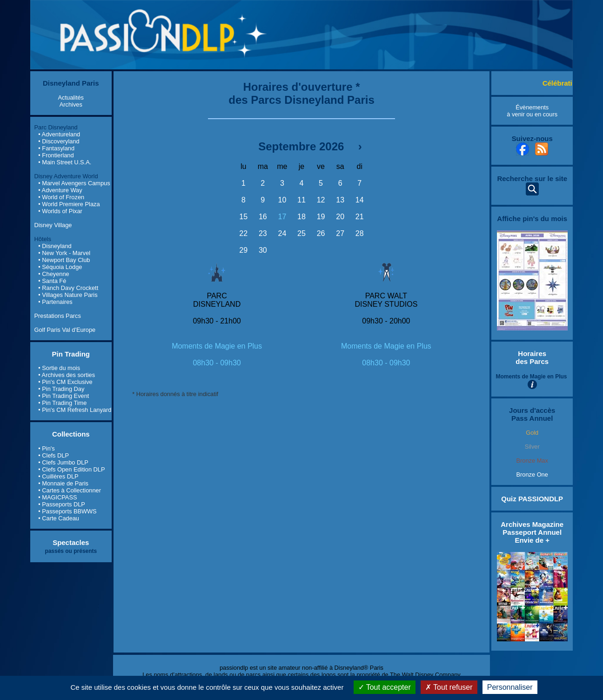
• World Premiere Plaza (69, 204)
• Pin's (46, 448)
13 (340, 200)
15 (243, 217)
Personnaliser (510, 687)
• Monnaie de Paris (63, 483)
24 (282, 233)
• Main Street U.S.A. (65, 162)
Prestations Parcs (58, 316)
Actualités (71, 98)
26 (321, 233)
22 (243, 233)
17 (282, 217)
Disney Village (53, 225)
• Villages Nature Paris (68, 295)
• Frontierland (56, 155)
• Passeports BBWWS (67, 511)
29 (243, 250)
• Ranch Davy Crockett (68, 288)
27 (340, 233)
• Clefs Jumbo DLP (63, 462)
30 (263, 250)
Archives (71, 104)
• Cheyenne (54, 274)
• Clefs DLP (54, 455)
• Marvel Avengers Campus (74, 183)
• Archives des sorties (67, 375)
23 (263, 233)
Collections (71, 434)
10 (282, 200)
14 (360, 200)
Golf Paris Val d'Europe (65, 330)
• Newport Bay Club (64, 260)
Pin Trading (71, 354)
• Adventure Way (60, 190)
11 (301, 200)
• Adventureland (59, 134)
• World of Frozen (61, 197)
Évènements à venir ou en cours (532, 111)
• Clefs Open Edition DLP (71, 469)
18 (301, 217)
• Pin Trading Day (61, 389)
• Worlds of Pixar (60, 211)
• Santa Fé (52, 281)
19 (321, 217)
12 (321, 200)
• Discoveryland (59, 141)
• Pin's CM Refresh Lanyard (75, 410)
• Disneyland (55, 246)
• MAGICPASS (57, 497)
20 (340, 217)
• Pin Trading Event (64, 396)
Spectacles (71, 542)
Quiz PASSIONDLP (532, 499)
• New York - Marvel (64, 253)
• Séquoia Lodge (60, 267)
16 (263, 217)
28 (360, 233)
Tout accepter (385, 687)
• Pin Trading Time (62, 403)
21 (360, 217)
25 (301, 233)
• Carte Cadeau (59, 518)
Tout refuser (449, 687)
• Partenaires (55, 302)
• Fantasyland (56, 148)
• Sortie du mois (59, 368)
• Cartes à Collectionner (70, 490)
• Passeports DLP (62, 504)
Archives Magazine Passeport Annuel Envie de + (532, 532)
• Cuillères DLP (58, 476)
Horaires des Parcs (532, 357)
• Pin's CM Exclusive (65, 382)
